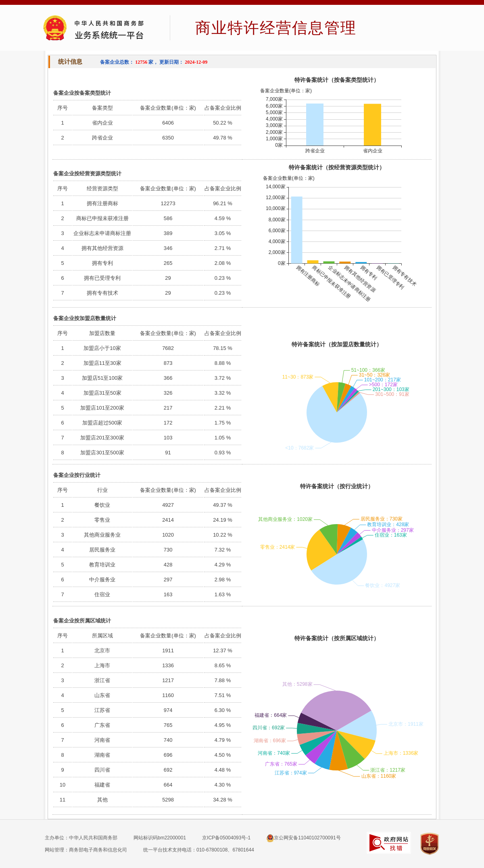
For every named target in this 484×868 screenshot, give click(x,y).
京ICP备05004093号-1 (226, 838)
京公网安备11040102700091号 (304, 838)
